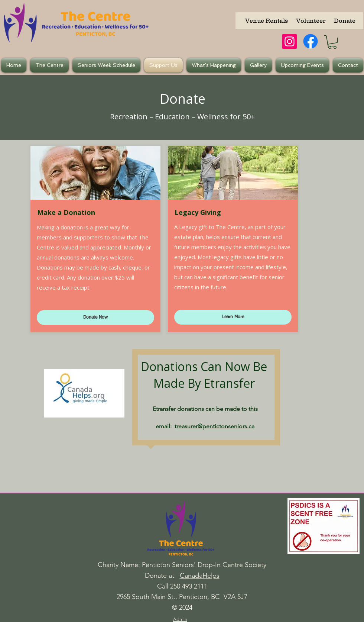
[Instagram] (290, 41)
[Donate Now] (95, 318)
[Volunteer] (311, 21)
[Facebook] (311, 41)
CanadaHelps (200, 576)
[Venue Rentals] (266, 21)
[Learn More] (233, 317)
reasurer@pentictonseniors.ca (215, 426)
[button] (332, 42)
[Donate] (345, 21)
